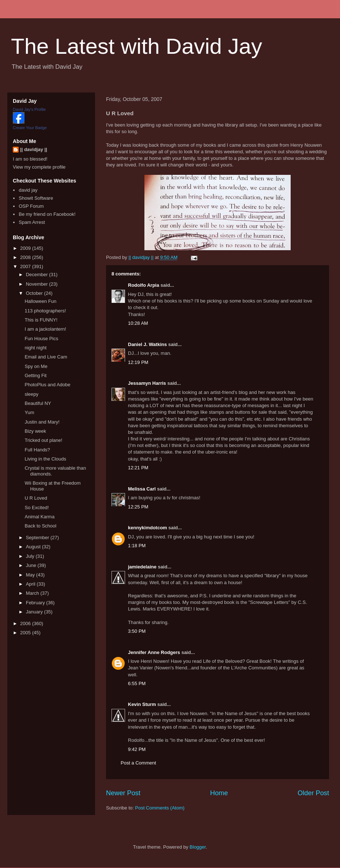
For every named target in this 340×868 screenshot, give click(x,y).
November (38, 284)
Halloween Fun (40, 301)
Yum (29, 412)
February (36, 603)
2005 (26, 633)
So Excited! (37, 508)
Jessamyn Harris (147, 383)
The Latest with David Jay (137, 46)
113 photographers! (45, 311)
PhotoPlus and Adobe (47, 385)
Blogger (198, 847)
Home (219, 793)
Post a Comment (138, 763)
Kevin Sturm (142, 704)
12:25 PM (138, 507)
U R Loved (36, 498)
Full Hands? (37, 450)
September (38, 538)
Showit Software (36, 198)
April (31, 584)
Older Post (313, 793)
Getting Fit (35, 375)
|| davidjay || (34, 149)
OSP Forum (31, 206)
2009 (26, 248)
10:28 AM (138, 323)
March (33, 593)
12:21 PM (138, 468)
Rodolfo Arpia (143, 285)
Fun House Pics (41, 339)
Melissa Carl (142, 489)
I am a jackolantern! (45, 329)
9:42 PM (137, 749)
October (35, 293)
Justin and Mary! (42, 422)
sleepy (31, 394)
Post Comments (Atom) (160, 808)
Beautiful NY (38, 403)
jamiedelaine (142, 567)
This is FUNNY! (41, 320)
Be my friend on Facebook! (47, 214)
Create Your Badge (30, 128)
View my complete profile (39, 167)
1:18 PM (137, 546)
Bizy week (35, 431)
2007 (26, 266)
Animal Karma (39, 517)
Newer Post (123, 793)
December (38, 275)
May (31, 575)
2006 (26, 623)
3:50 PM (137, 631)
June (32, 565)
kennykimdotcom (148, 528)
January (35, 612)
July (31, 556)
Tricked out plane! (43, 440)
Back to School (40, 526)
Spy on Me (36, 366)
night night (35, 348)
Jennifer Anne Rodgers (154, 652)
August (34, 547)
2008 (26, 257)
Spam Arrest (32, 222)
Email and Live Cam (46, 357)
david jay (28, 190)
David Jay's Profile (29, 109)
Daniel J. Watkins (147, 344)
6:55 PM (137, 683)
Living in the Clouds (45, 459)
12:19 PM (138, 362)
